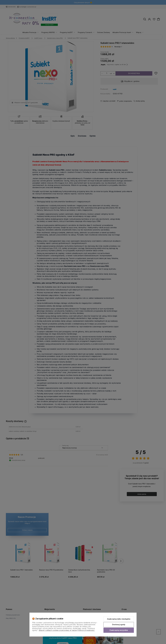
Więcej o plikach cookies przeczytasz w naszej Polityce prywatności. (67, 630)
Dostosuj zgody (119, 625)
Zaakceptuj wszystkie (119, 630)
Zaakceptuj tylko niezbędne (119, 619)
